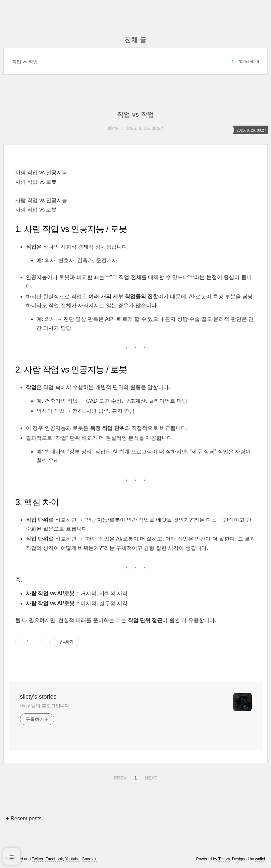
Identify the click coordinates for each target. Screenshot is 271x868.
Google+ (89, 859)
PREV (119, 777)
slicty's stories (38, 697)
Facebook (54, 859)
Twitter (38, 859)
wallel (260, 859)
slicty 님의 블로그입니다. (45, 706)
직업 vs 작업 (25, 62)
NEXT (150, 777)
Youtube (72, 859)
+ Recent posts (24, 818)
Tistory (224, 859)
